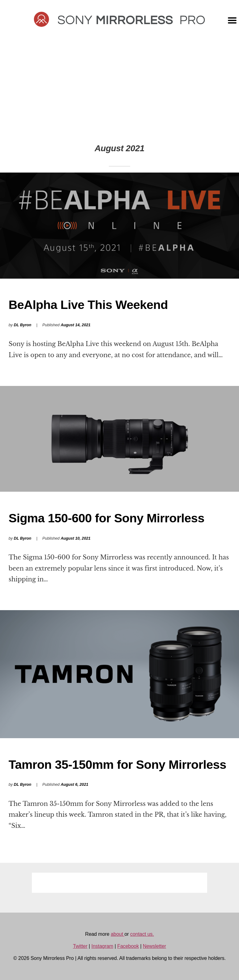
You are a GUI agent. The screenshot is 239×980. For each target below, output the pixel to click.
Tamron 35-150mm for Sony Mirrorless (117, 764)
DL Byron (23, 325)
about (117, 934)
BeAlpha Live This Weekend (88, 305)
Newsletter (154, 946)
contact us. (142, 934)
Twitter (80, 946)
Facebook (128, 946)
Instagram (102, 946)
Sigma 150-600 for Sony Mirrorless (107, 518)
